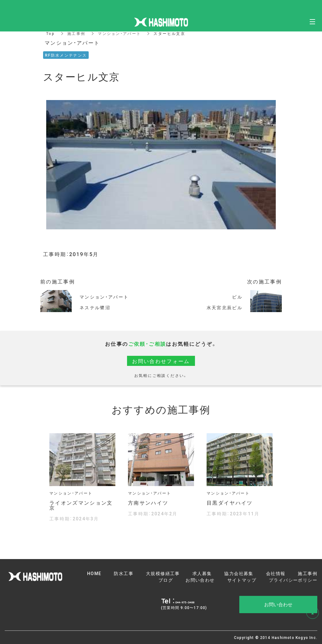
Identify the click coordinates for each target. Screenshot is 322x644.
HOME (94, 573)
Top (50, 33)
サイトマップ (242, 580)
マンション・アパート (120, 33)
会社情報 (276, 573)
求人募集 (202, 573)
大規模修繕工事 (163, 573)
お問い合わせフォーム (161, 361)
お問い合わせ (200, 580)
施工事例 (76, 33)
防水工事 (124, 573)
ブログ (166, 580)
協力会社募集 (239, 573)
